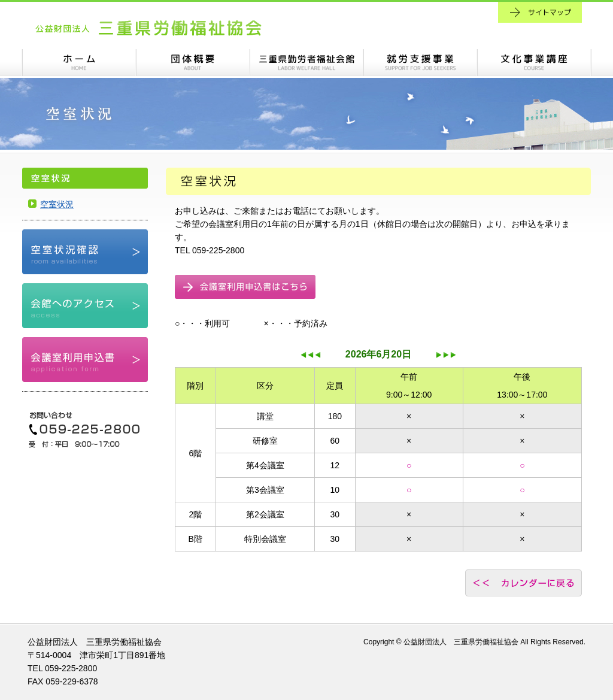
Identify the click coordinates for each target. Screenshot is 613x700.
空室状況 (57, 204)
